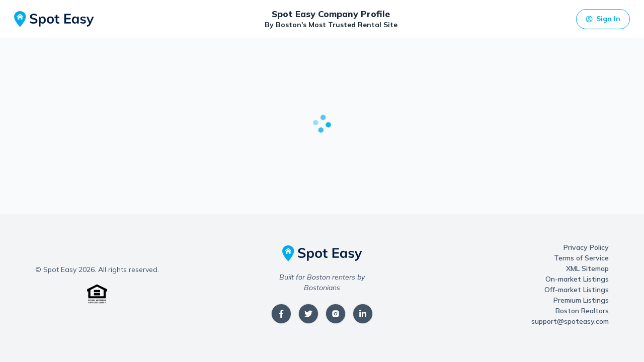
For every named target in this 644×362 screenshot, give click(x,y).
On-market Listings (577, 279)
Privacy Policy (586, 247)
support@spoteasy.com (570, 321)
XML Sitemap (587, 268)
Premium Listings (581, 300)
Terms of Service (581, 258)
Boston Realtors (582, 311)
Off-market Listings (577, 290)
